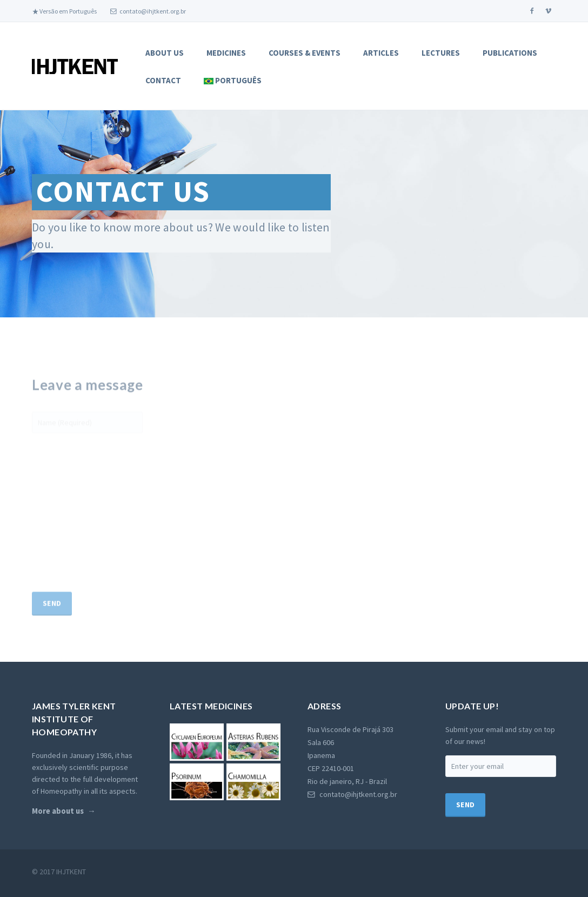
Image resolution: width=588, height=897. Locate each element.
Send (52, 629)
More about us (58, 832)
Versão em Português (64, 11)
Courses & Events (305, 53)
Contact (163, 80)
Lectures (441, 53)
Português (233, 80)
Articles (381, 53)
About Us (165, 53)
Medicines (226, 53)
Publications (510, 53)
